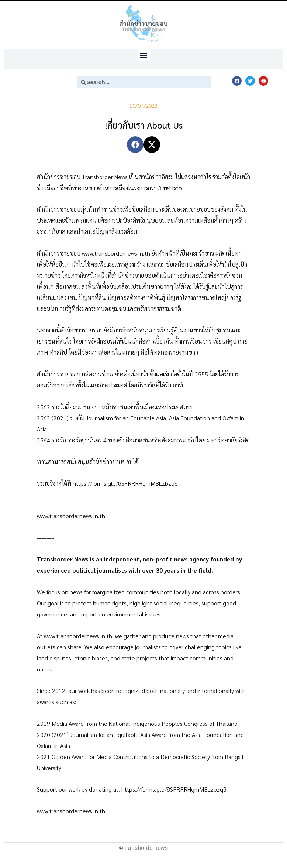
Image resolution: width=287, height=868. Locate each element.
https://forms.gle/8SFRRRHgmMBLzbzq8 (125, 483)
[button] (144, 55)
